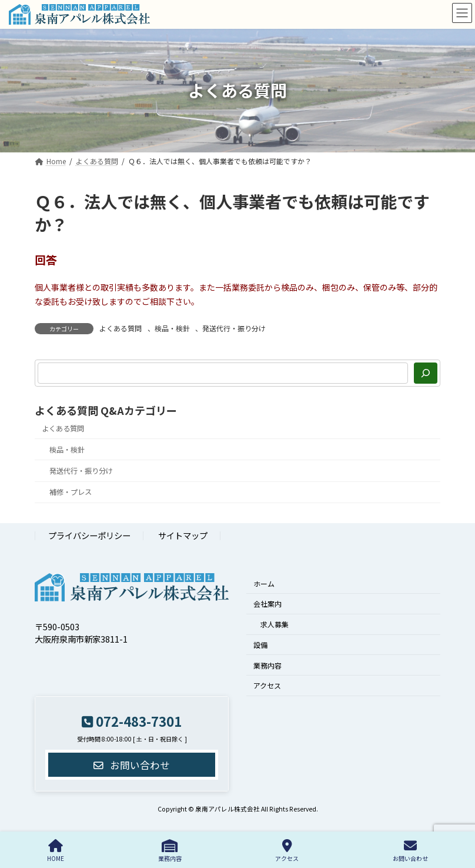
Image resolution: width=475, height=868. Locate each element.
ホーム (264, 583)
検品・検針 (172, 328)
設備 (260, 645)
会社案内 (267, 604)
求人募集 (275, 624)
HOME (56, 851)
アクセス (267, 686)
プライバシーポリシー (89, 536)
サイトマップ (183, 536)
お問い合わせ (410, 851)
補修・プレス (71, 492)
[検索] (426, 373)
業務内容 (267, 665)
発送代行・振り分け (234, 328)
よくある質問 (121, 328)
